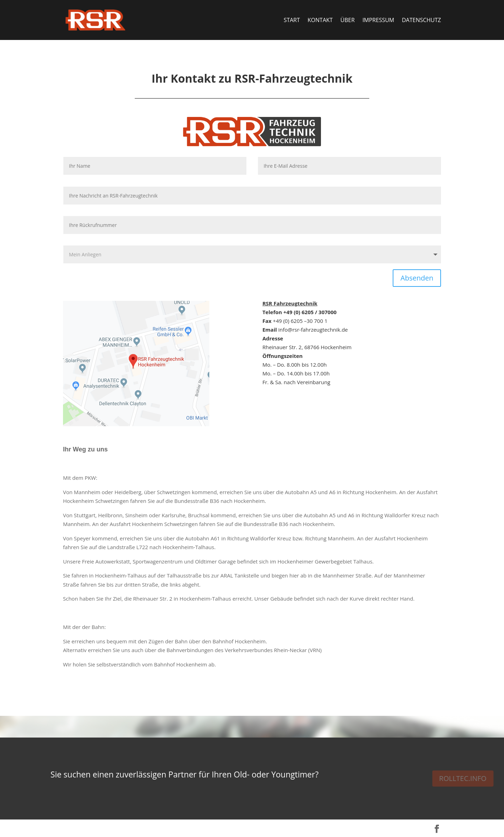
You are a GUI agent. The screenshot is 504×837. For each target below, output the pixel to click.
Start (292, 21)
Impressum (378, 21)
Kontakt (320, 21)
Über (348, 21)
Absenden (417, 278)
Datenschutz (421, 21)
